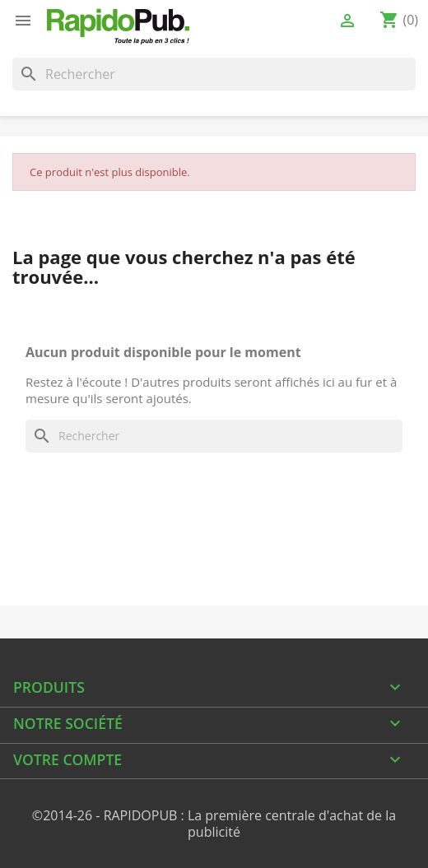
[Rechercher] (214, 74)
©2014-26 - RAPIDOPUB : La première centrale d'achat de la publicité (214, 824)
